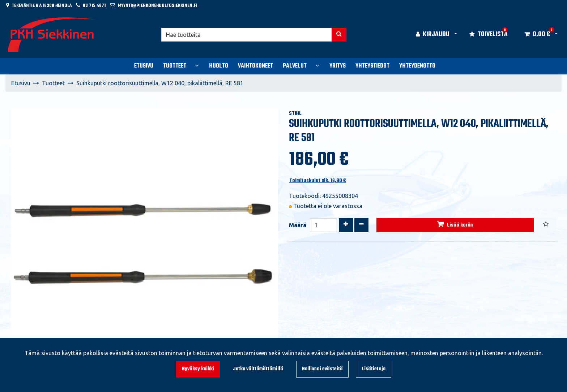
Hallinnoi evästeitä (322, 369)
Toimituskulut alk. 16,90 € (318, 181)
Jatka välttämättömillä (258, 369)
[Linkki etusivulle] (53, 35)
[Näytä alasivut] (197, 65)
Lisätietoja (374, 369)
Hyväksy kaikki (198, 369)
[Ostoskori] (537, 35)
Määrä (298, 225)
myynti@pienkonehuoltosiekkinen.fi (158, 6)
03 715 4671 (94, 6)
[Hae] (247, 35)
